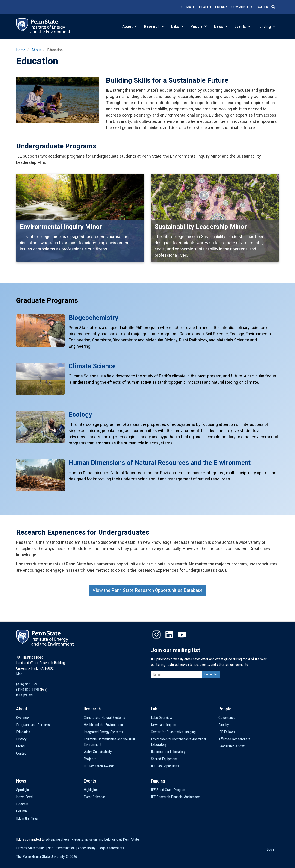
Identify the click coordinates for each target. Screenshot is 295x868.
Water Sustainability (98, 752)
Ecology (80, 414)
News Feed (24, 797)
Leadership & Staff (232, 746)
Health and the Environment (103, 725)
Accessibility (87, 848)
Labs (177, 26)
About (130, 26)
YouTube (182, 635)
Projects (90, 759)
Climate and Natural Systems (104, 718)
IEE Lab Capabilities (165, 766)
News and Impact (164, 725)
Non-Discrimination (61, 848)
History (21, 739)
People (199, 26)
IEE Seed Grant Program (169, 790)
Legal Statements (111, 848)
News (221, 26)
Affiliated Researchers (234, 739)
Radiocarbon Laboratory (168, 752)
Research (154, 26)
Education (23, 732)
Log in (271, 849)
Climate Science (92, 366)
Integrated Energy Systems (103, 732)
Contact (22, 753)
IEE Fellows (227, 732)
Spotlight (23, 790)
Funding (266, 26)
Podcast (22, 804)
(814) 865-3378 (28, 690)
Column (21, 811)
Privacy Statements (30, 848)
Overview (23, 718)
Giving (20, 746)
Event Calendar (94, 797)
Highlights (91, 790)
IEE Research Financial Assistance (175, 797)
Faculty (224, 725)
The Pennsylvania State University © (47, 857)
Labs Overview (162, 718)
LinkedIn (169, 635)
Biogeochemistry (93, 318)
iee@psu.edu (25, 695)
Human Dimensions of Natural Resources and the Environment (160, 463)
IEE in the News (27, 818)
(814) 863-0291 (28, 684)
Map (19, 674)
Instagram (156, 635)
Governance (227, 718)
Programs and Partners (33, 725)
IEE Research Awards (99, 766)
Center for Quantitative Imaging (173, 732)
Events (243, 26)
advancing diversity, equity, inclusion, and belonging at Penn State (92, 839)
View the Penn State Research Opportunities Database (148, 590)
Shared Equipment (164, 759)
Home (21, 50)
